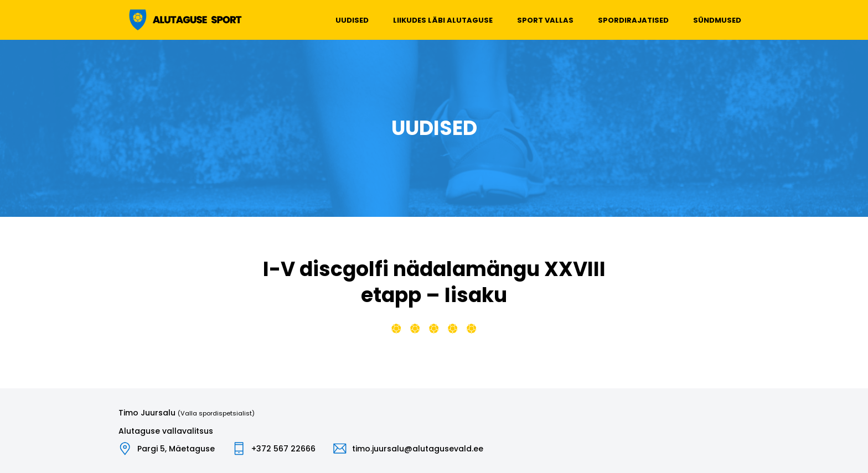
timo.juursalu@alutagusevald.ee (418, 449)
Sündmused (717, 20)
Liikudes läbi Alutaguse (443, 20)
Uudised (352, 20)
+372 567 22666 (283, 449)
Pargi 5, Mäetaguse (176, 449)
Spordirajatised (633, 20)
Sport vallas (545, 20)
